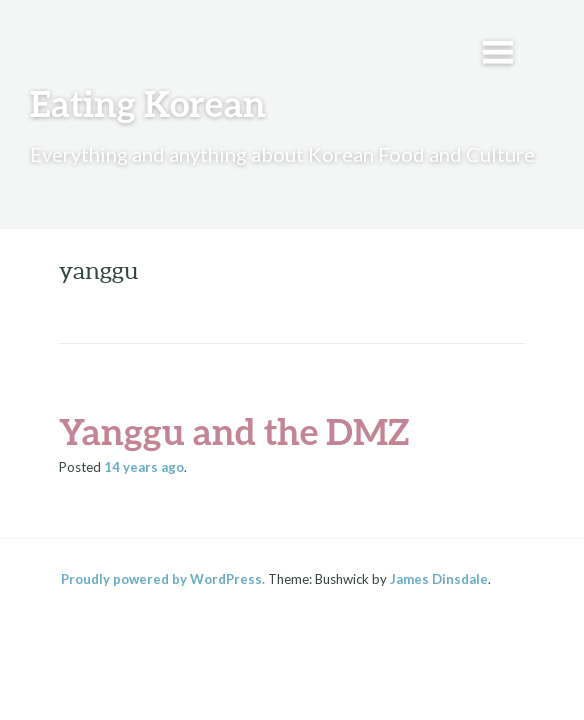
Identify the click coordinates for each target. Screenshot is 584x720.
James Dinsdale (439, 579)
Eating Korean (148, 103)
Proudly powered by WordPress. (163, 579)
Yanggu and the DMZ (234, 431)
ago (144, 467)
